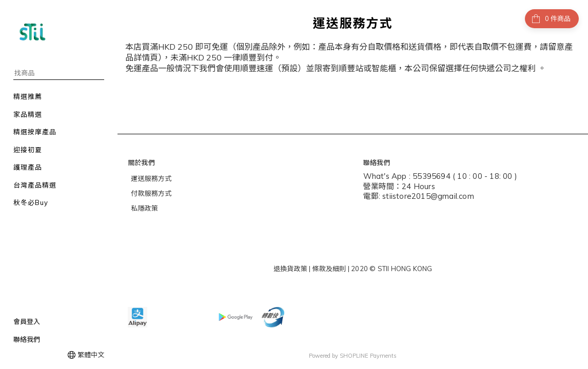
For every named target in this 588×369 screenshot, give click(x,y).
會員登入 (27, 321)
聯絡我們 (27, 339)
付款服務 (144, 193)
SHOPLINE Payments (368, 356)
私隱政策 (144, 208)
